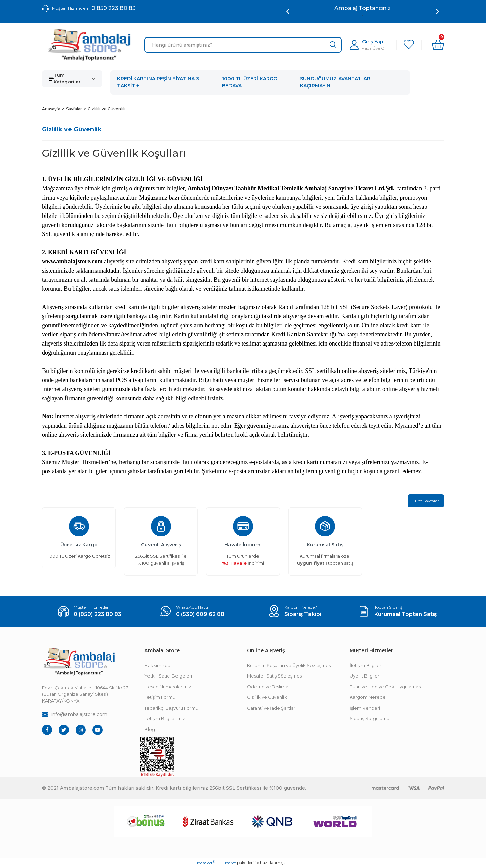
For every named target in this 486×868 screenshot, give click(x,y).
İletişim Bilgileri (366, 666)
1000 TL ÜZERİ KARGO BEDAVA (250, 82)
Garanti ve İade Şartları (272, 708)
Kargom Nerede (368, 698)
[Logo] (89, 45)
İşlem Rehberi (365, 708)
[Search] (243, 45)
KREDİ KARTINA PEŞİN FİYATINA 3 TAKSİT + (158, 82)
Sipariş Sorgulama (370, 719)
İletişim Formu (160, 698)
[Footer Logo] (79, 662)
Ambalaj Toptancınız (363, 8)
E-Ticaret (227, 863)
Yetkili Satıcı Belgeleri (168, 676)
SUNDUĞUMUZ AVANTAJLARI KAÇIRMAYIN (336, 82)
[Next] (438, 11)
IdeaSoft (206, 863)
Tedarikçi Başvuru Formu (171, 708)
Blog (150, 730)
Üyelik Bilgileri (365, 676)
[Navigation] (72, 79)
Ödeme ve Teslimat (268, 687)
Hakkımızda (157, 666)
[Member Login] (368, 45)
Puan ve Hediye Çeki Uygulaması (386, 687)
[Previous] (288, 11)
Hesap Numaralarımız (168, 687)
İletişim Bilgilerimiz (165, 719)
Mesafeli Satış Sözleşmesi (275, 676)
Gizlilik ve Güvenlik (267, 698)
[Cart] (438, 45)
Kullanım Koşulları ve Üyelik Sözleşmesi (289, 666)
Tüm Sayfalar (426, 501)
